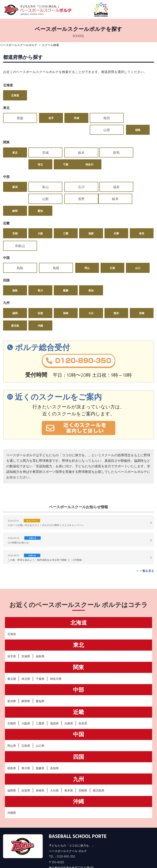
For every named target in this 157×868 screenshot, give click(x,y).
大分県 (54, 768)
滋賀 (91, 211)
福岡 (15, 291)
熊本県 (69, 768)
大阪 (40, 211)
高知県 (54, 746)
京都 (15, 211)
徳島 (15, 268)
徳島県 (12, 746)
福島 (142, 118)
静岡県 (26, 679)
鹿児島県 (99, 768)
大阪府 (26, 701)
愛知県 (40, 679)
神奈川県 (56, 657)
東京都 (12, 657)
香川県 (26, 746)
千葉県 (40, 657)
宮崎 (142, 291)
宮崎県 (83, 768)
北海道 (15, 95)
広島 (91, 246)
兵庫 (116, 211)
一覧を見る (147, 549)
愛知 (66, 188)
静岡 (40, 188)
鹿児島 (15, 304)
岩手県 (12, 634)
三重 (66, 211)
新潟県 (12, 679)
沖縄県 (12, 791)
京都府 (12, 701)
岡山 (66, 246)
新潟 (15, 176)
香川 (40, 268)
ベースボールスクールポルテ (19, 45)
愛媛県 (40, 746)
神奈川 (15, 153)
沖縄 (40, 304)
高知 (91, 268)
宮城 (66, 118)
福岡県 (12, 768)
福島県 (40, 634)
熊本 (116, 291)
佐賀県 (26, 768)
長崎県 (40, 768)
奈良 (142, 211)
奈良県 (83, 701)
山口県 (40, 724)
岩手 (40, 118)
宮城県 (26, 634)
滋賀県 (54, 701)
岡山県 (12, 724)
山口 (116, 246)
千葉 (142, 141)
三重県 (40, 701)
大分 (91, 291)
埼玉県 (26, 657)
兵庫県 (69, 701)
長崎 (66, 291)
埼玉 (116, 141)
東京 (15, 141)
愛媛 (66, 268)
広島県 (26, 724)
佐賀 (40, 291)
